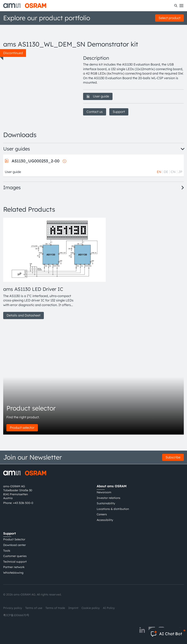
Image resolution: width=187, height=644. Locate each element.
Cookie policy (91, 608)
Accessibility (105, 520)
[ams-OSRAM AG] (25, 6)
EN (159, 172)
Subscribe (173, 457)
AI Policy (109, 608)
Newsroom (104, 492)
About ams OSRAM (112, 486)
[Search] (176, 6)
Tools (7, 551)
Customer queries (15, 556)
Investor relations (109, 498)
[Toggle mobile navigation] (181, 6)
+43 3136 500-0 (23, 503)
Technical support (15, 562)
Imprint (73, 608)
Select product (169, 18)
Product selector (22, 428)
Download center (15, 545)
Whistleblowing (13, 573)
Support (119, 112)
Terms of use (34, 608)
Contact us (95, 112)
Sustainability (106, 503)
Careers (102, 514)
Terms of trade (55, 608)
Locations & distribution (113, 509)
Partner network (14, 567)
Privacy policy (13, 608)
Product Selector (14, 539)
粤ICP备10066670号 (16, 615)
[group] (38, 268)
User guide (98, 96)
